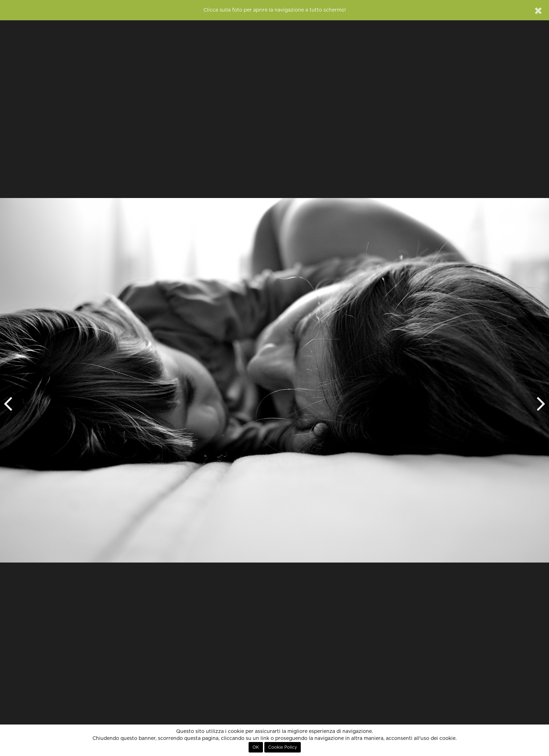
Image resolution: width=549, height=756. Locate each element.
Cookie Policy (283, 747)
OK (256, 747)
